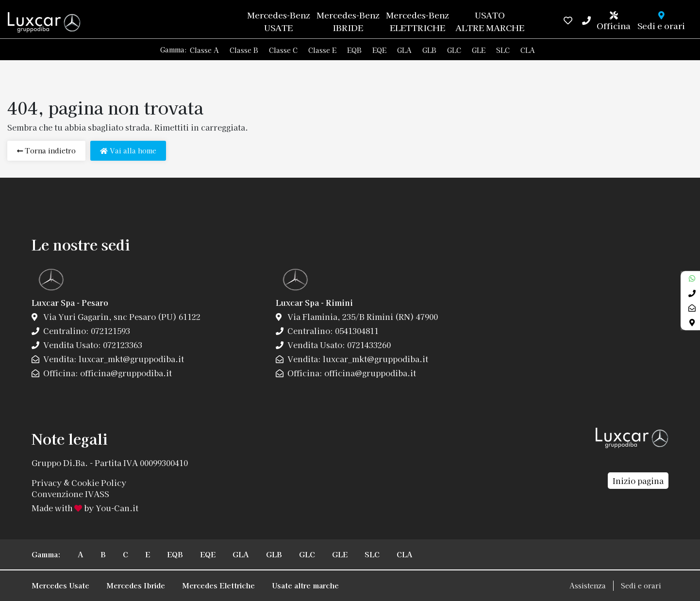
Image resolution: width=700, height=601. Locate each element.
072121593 (109, 331)
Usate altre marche (305, 585)
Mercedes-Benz (278, 21)
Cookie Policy (99, 482)
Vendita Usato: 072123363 (92, 345)
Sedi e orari (641, 585)
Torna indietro (46, 150)
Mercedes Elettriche (218, 585)
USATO (490, 21)
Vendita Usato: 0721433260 (338, 345)
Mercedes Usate (60, 585)
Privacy (47, 482)
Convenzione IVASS (70, 494)
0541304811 (356, 331)
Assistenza (588, 585)
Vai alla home (128, 150)
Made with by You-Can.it (85, 508)
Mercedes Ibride (136, 585)
